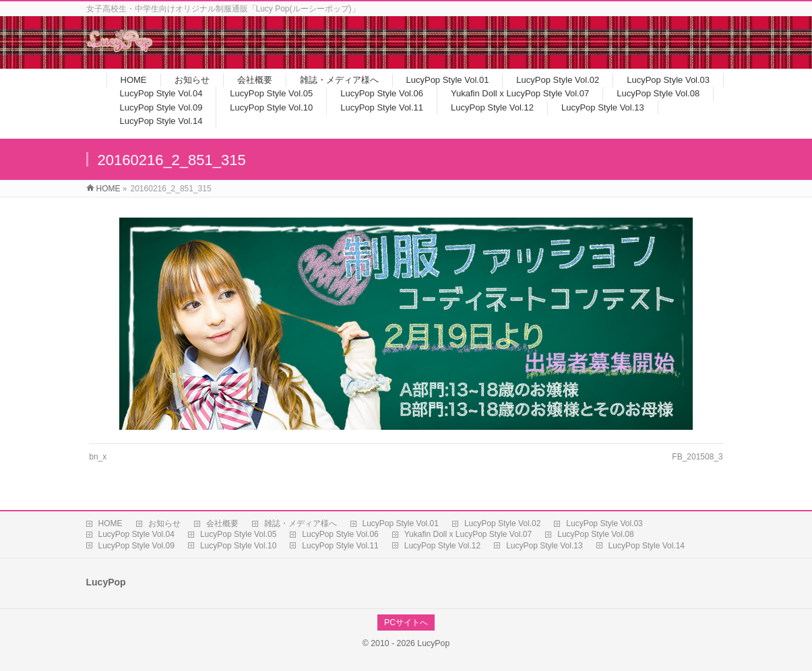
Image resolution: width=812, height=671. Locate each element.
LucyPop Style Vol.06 (340, 534)
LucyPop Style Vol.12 (442, 546)
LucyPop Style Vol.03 (604, 523)
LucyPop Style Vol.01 (401, 523)
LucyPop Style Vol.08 (595, 534)
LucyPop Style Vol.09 (136, 546)
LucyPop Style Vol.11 (340, 546)
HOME (111, 523)
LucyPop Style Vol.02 (502, 523)
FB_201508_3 (697, 457)
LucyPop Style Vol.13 (544, 546)
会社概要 (222, 523)
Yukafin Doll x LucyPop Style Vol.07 (468, 534)
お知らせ (164, 523)
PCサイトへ (406, 622)
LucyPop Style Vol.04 (136, 534)
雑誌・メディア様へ (301, 523)
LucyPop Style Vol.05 (238, 534)
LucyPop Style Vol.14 (647, 546)
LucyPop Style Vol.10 (238, 546)
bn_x (98, 457)
